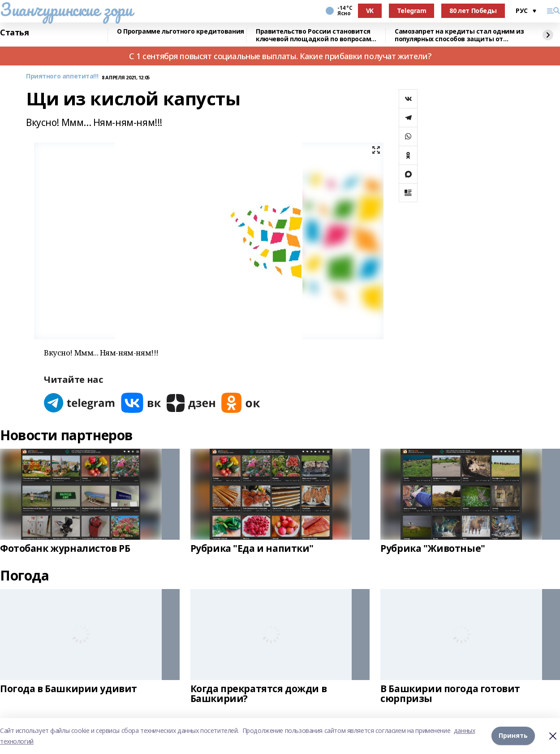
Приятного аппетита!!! (62, 76)
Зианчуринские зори (66, 9)
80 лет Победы (473, 11)
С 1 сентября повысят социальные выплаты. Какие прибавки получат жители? (280, 56)
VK (370, 11)
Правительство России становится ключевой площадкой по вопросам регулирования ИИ (313, 35)
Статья (14, 33)
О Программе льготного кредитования (181, 32)
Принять (513, 736)
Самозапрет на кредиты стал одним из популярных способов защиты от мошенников (459, 35)
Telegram (412, 11)
